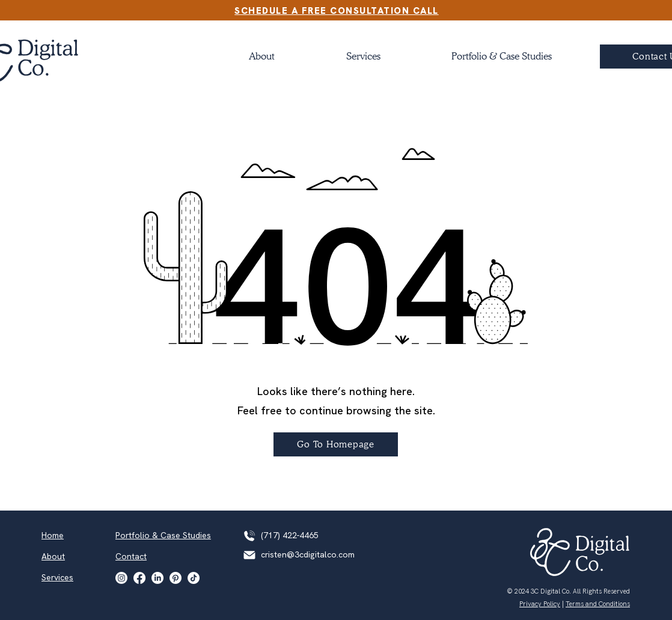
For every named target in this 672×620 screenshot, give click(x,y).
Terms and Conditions (598, 604)
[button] (502, 57)
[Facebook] (139, 578)
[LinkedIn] (157, 578)
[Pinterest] (176, 578)
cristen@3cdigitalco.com (308, 554)
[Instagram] (121, 578)
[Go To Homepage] (336, 444)
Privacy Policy (540, 604)
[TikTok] (194, 578)
